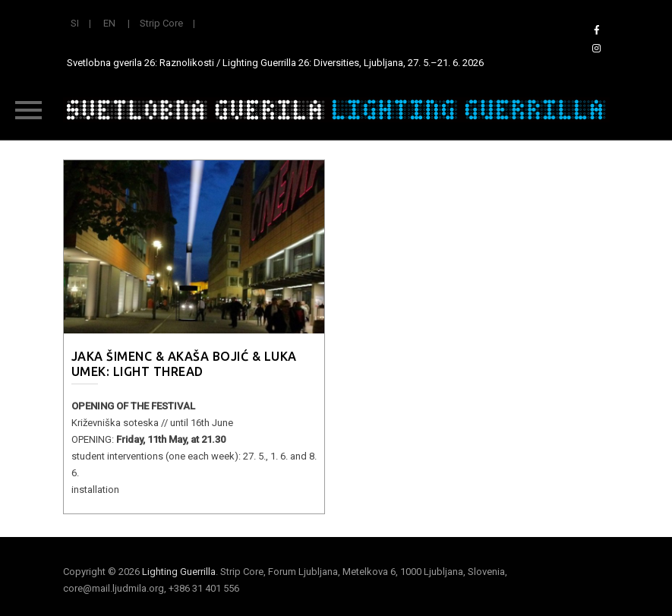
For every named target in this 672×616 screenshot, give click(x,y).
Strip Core (161, 23)
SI (75, 23)
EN (109, 23)
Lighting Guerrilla (179, 572)
